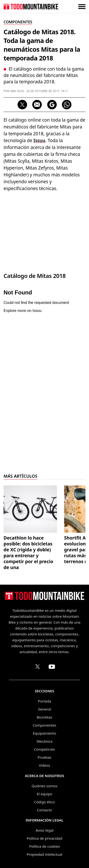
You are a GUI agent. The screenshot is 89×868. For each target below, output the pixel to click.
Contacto (44, 810)
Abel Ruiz (17, 91)
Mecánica (44, 741)
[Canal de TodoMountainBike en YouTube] (52, 667)
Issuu (39, 140)
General (44, 709)
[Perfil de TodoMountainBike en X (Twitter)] (37, 667)
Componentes (44, 725)
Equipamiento (44, 733)
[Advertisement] (44, 231)
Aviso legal (44, 830)
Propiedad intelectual (45, 854)
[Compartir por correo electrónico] (37, 105)
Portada (45, 701)
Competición (44, 749)
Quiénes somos (44, 786)
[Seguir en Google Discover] (52, 105)
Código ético (45, 802)
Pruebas (45, 757)
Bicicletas (44, 717)
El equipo (44, 794)
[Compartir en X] (22, 105)
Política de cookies (44, 846)
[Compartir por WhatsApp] (67, 105)
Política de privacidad (45, 838)
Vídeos (44, 765)
